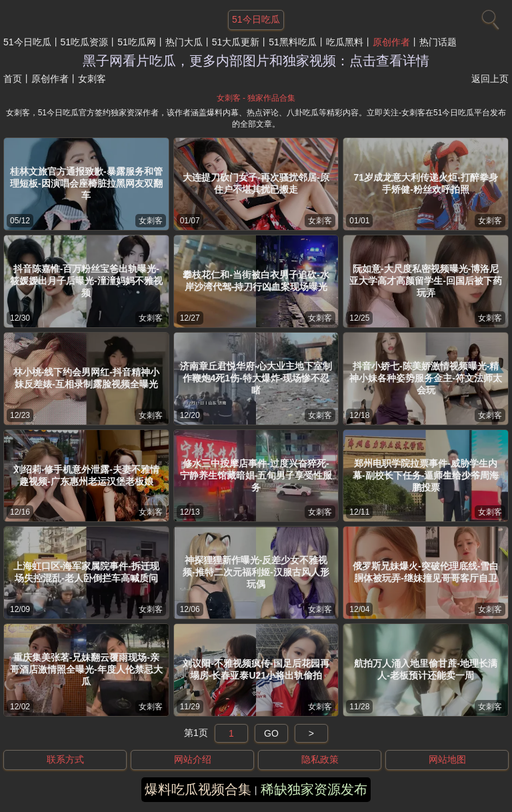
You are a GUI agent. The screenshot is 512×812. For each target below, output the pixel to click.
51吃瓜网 (137, 42)
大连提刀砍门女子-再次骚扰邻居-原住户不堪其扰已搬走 (256, 183)
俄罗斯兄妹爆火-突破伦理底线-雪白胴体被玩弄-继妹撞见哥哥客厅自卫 (426, 572)
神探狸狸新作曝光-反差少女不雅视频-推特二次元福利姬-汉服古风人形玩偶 (256, 572)
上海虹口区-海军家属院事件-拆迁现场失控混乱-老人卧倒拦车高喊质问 (86, 572)
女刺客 (151, 221)
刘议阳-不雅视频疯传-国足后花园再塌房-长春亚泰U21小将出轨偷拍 (256, 669)
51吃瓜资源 (85, 42)
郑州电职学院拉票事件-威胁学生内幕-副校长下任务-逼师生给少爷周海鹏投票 (426, 475)
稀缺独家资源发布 (314, 789)
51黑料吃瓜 (293, 42)
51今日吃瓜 (27, 42)
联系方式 (65, 759)
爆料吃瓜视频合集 (198, 789)
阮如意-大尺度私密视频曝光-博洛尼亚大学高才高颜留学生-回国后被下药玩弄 (426, 281)
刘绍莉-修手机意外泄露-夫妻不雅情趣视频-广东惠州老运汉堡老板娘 (86, 475)
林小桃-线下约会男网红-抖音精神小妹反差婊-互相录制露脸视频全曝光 (86, 378)
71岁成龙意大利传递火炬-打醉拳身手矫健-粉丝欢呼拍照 (426, 183)
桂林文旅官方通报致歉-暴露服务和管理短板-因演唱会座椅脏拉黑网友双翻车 (86, 183)
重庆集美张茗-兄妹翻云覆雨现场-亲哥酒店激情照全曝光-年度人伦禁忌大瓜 (86, 669)
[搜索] (489, 17)
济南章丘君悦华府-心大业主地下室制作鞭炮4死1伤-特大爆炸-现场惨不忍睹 (256, 378)
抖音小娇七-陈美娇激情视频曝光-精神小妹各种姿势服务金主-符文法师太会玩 (426, 378)
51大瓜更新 (236, 42)
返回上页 (490, 79)
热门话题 (438, 42)
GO (271, 733)
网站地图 (447, 759)
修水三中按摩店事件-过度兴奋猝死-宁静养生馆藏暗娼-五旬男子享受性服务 (256, 475)
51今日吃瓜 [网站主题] (256, 19)
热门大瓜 (184, 42)
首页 (13, 79)
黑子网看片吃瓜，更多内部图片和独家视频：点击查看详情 (256, 61)
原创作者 (391, 42)
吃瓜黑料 (345, 42)
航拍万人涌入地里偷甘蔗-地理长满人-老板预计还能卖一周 (426, 669)
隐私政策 (320, 759)
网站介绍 (193, 759)
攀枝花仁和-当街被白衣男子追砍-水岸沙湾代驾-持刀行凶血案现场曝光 (256, 281)
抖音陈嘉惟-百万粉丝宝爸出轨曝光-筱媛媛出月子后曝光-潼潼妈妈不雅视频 (86, 281)
